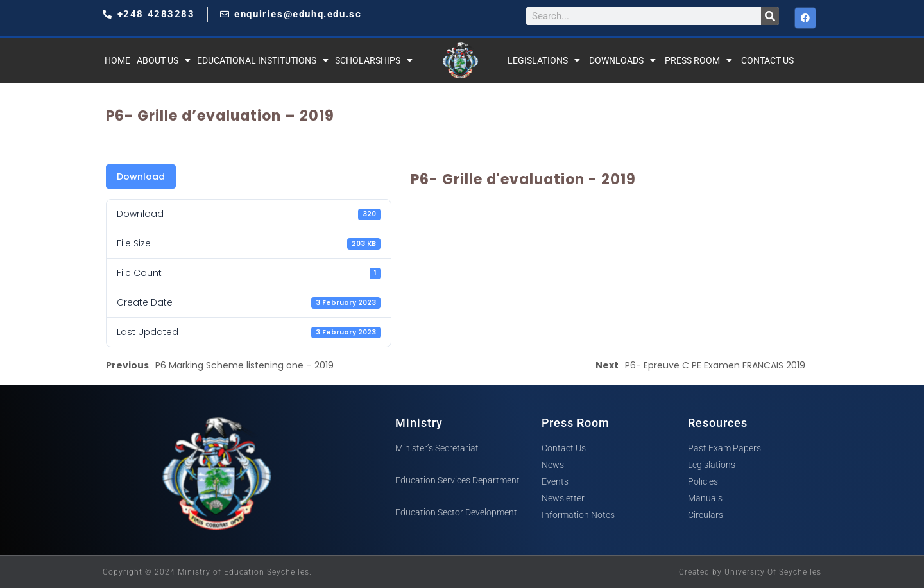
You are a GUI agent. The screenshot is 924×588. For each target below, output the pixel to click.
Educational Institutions (263, 60)
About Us (164, 60)
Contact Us (767, 60)
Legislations (544, 60)
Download (141, 177)
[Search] (770, 16)
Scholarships (374, 60)
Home (117, 60)
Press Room (698, 60)
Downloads (622, 60)
